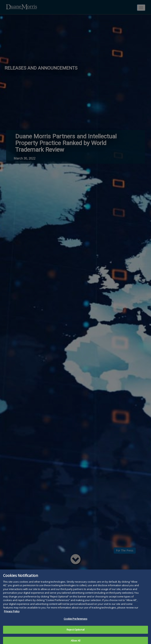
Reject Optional (75, 634)
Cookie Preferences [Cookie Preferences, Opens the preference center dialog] (75, 623)
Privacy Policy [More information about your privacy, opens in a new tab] (12, 616)
